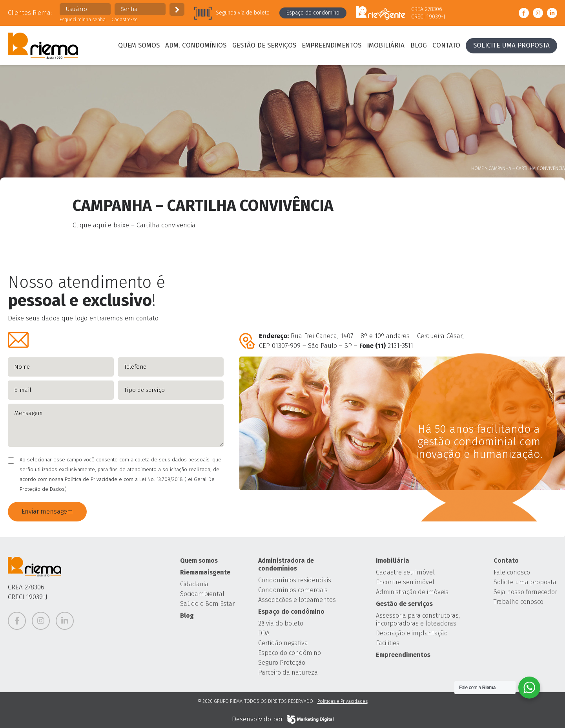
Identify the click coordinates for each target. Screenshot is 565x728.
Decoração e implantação (412, 633)
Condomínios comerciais (293, 590)
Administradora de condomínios (286, 564)
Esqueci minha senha (83, 20)
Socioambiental (202, 594)
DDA (264, 633)
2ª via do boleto (281, 623)
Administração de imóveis (412, 592)
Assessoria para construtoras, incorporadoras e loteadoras (418, 619)
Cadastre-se (125, 20)
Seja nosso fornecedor (525, 592)
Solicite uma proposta (511, 45)
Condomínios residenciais (295, 580)
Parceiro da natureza (288, 672)
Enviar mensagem (47, 511)
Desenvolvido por (283, 719)
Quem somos (139, 45)
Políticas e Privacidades (343, 701)
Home (478, 168)
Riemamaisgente (205, 572)
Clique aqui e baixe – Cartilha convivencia (134, 225)
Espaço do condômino (313, 13)
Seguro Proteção (282, 663)
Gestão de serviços (264, 45)
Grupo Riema (43, 46)
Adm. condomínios (196, 45)
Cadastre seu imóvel (405, 572)
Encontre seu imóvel (405, 582)
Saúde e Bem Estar (207, 604)
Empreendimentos (332, 45)
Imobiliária (386, 45)
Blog (419, 45)
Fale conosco (512, 572)
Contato (446, 45)
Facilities (388, 643)
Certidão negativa (283, 643)
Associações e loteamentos (297, 600)
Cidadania (194, 584)
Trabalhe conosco (519, 602)
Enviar (177, 9)
